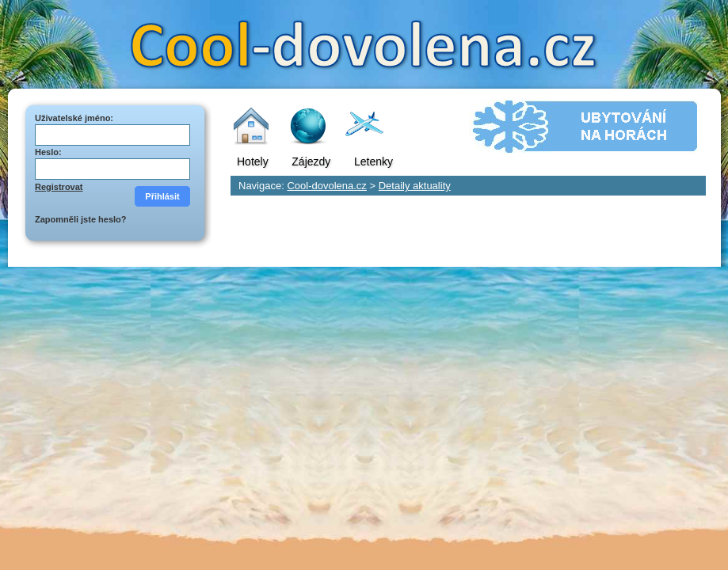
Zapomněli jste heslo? (81, 219)
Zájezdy (311, 161)
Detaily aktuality (415, 186)
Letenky (374, 161)
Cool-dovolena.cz (326, 186)
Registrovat (59, 187)
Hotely (253, 161)
